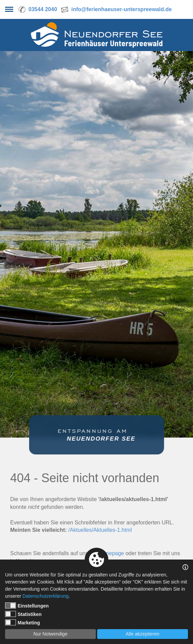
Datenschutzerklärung (45, 596)
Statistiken (23, 614)
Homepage (111, 553)
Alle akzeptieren (143, 634)
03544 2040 (43, 9)
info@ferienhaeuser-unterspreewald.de (122, 9)
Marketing (23, 622)
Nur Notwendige (50, 634)
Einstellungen (27, 605)
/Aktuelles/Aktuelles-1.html (100, 530)
